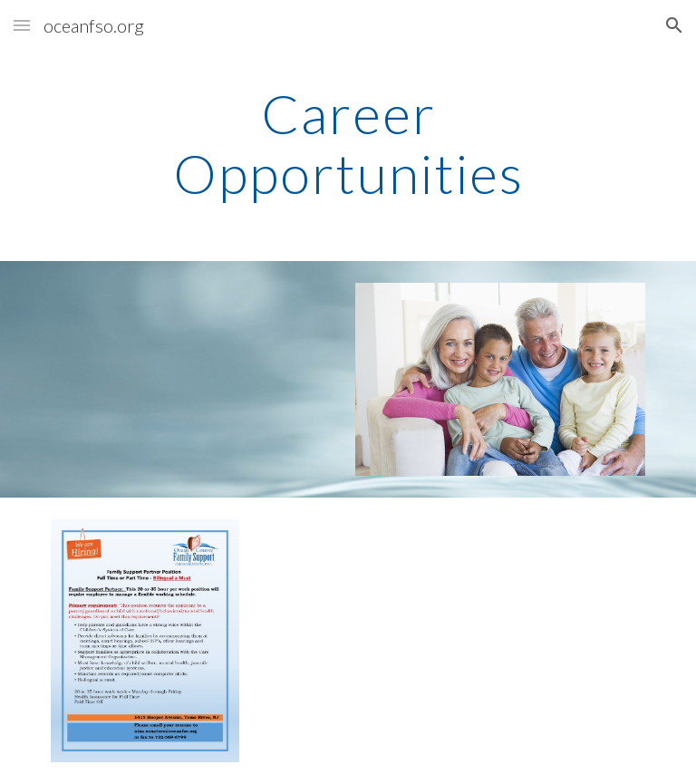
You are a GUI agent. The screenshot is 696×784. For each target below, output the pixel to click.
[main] (348, 143)
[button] (22, 25)
